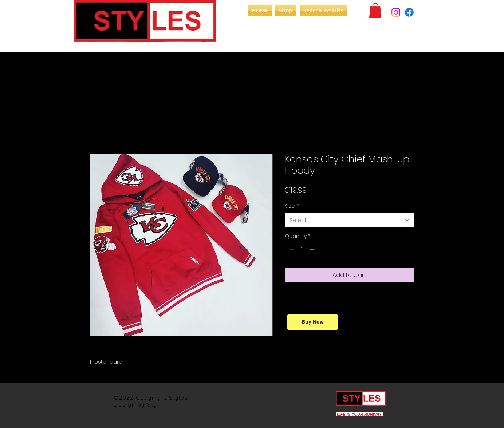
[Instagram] (396, 12)
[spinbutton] (302, 249)
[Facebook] (409, 12)
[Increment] (313, 249)
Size (292, 206)
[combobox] (349, 220)
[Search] (423, 28)
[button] (375, 11)
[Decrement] (290, 249)
